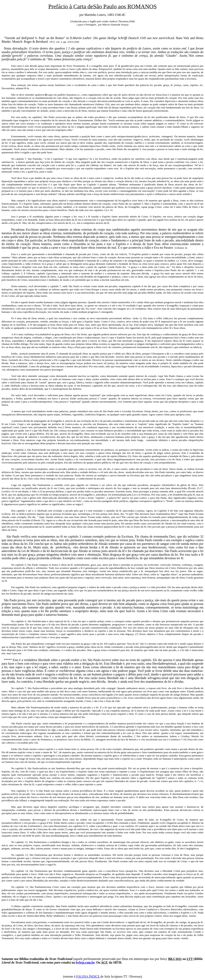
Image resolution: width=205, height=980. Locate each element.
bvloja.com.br (85, 962)
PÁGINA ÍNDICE (88, 976)
